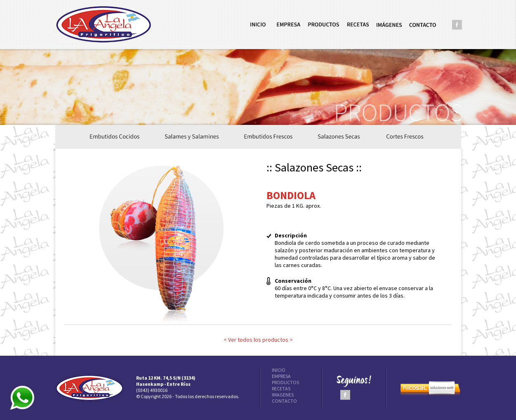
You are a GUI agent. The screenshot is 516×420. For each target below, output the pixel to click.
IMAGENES (283, 395)
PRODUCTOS (285, 382)
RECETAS (281, 388)
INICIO (279, 370)
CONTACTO (284, 401)
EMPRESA (281, 376)
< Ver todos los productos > (258, 340)
